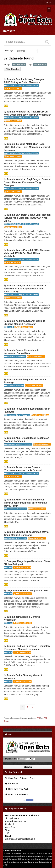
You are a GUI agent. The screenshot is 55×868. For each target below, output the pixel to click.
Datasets (9, 31)
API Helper (12, 784)
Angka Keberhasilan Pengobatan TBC (28, 591)
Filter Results (12, 69)
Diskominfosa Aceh (26, 759)
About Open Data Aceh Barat (20, 778)
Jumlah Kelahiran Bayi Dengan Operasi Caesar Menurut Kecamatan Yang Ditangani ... (27, 182)
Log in (48, 2)
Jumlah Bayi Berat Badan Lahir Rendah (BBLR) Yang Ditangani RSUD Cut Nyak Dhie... (27, 218)
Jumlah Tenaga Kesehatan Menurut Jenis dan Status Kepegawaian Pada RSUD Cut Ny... (25, 289)
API (38, 718)
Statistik (27, 767)
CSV (6, 106)
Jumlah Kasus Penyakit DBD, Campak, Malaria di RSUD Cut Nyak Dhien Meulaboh (27, 253)
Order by (8, 51)
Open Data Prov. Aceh (17, 789)
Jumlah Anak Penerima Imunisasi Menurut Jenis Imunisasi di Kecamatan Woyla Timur (25, 503)
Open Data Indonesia (16, 794)
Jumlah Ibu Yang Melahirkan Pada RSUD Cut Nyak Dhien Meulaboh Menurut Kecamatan (27, 147)
